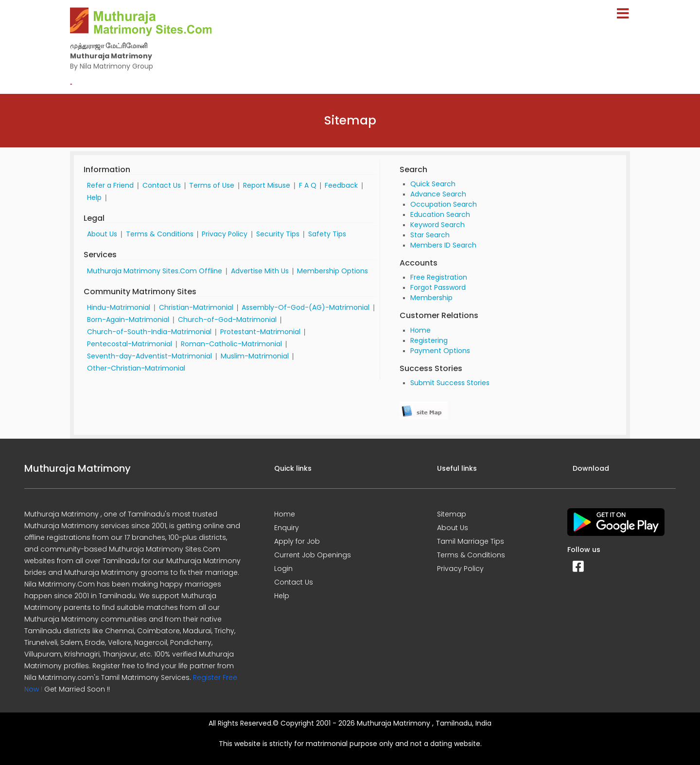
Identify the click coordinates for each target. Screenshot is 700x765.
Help (94, 197)
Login (283, 569)
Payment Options (440, 351)
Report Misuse (267, 185)
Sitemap (452, 514)
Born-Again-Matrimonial (128, 320)
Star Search (430, 235)
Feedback (341, 185)
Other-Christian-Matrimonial (136, 368)
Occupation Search (444, 204)
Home (420, 330)
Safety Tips (327, 234)
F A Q (308, 185)
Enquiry (287, 528)
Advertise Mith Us (260, 271)
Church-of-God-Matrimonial (227, 320)
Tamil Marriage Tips (471, 541)
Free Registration (439, 277)
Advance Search (438, 194)
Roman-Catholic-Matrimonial (231, 344)
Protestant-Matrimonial (260, 332)
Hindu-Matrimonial (119, 307)
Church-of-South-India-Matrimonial (149, 332)
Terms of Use (212, 185)
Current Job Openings (313, 555)
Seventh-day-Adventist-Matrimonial (149, 356)
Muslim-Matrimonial (255, 356)
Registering (429, 340)
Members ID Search (443, 245)
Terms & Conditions (160, 234)
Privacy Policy (225, 234)
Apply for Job (297, 541)
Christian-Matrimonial (196, 307)
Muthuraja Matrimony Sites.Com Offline (155, 271)
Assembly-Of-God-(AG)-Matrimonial (306, 307)
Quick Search (433, 184)
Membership (431, 298)
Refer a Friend (110, 185)
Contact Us (162, 185)
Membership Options (332, 271)
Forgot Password (438, 287)
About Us (102, 234)
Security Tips (278, 234)
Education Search (440, 214)
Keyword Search (437, 225)
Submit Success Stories (450, 383)
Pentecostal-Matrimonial (130, 344)
